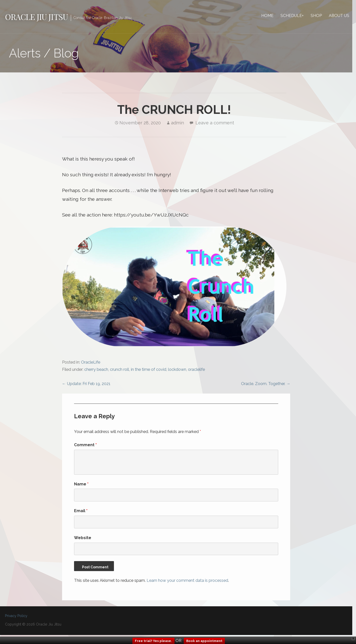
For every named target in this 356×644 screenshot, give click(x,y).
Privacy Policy (16, 617)
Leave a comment (217, 123)
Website (83, 539)
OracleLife (91, 364)
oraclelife (197, 371)
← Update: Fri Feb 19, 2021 (87, 385)
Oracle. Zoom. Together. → (269, 385)
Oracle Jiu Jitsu (36, 17)
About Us (343, 16)
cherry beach (97, 371)
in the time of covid (149, 371)
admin (179, 123)
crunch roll (120, 371)
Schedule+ (296, 16)
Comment (86, 446)
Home (271, 16)
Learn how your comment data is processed (188, 582)
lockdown (178, 371)
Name (82, 486)
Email (81, 512)
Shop (320, 16)
